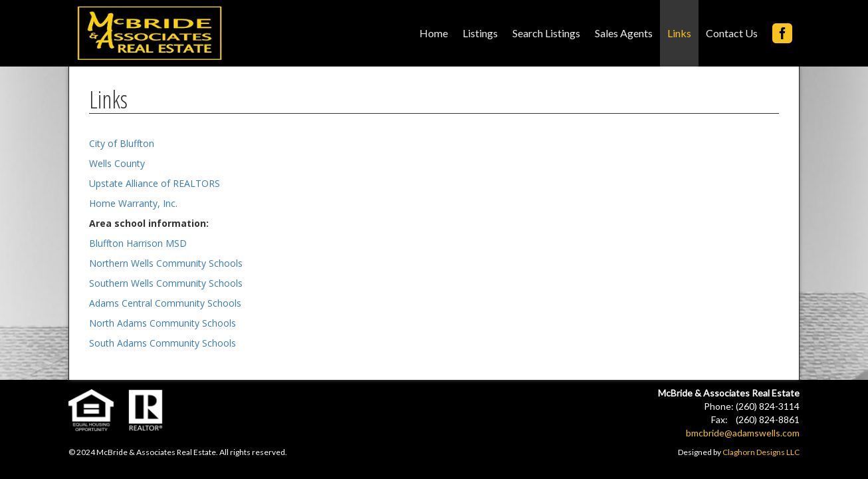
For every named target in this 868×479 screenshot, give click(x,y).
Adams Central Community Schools (165, 303)
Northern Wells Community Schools (166, 263)
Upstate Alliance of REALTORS (155, 183)
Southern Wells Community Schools (166, 283)
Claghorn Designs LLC (761, 452)
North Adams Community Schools (163, 323)
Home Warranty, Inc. (133, 203)
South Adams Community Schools (163, 343)
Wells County (117, 163)
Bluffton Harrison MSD (138, 243)
